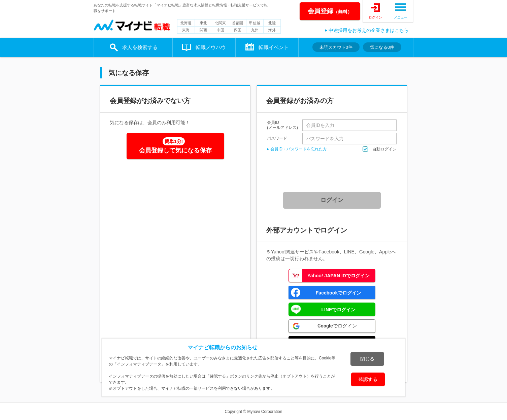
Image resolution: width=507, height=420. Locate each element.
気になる (382, 47)
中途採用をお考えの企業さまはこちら (369, 30)
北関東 (220, 23)
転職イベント (274, 47)
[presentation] (334, 172)
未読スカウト (336, 47)
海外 (272, 30)
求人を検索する (140, 47)
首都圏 (238, 23)
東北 (203, 23)
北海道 (186, 23)
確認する (368, 379)
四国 (238, 30)
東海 (186, 30)
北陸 (272, 23)
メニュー (401, 17)
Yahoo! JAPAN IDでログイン (339, 276)
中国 (221, 30)
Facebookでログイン (339, 293)
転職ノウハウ (211, 47)
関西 (203, 30)
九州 (255, 30)
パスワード (277, 138)
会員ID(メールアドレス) (282, 125)
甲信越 (255, 23)
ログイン (375, 17)
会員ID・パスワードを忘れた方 (299, 149)
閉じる (367, 359)
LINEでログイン (339, 310)
